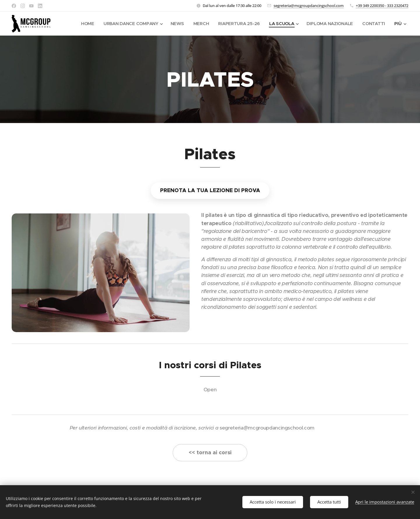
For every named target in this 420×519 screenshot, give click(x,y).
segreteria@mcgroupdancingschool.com (309, 6)
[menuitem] (83, 24)
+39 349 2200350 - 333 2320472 (382, 6)
